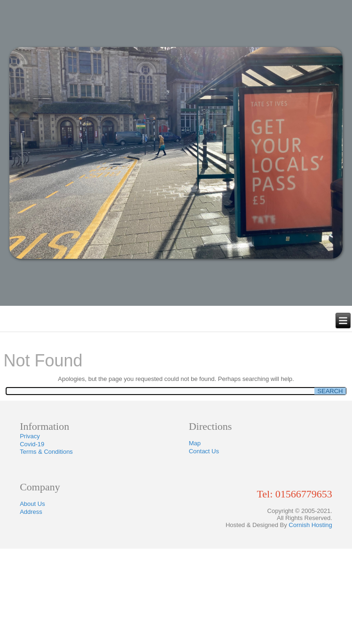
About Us (32, 504)
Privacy (30, 436)
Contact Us (204, 451)
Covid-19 (32, 444)
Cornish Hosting (310, 525)
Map (195, 443)
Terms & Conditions (46, 452)
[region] (176, 153)
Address (31, 512)
